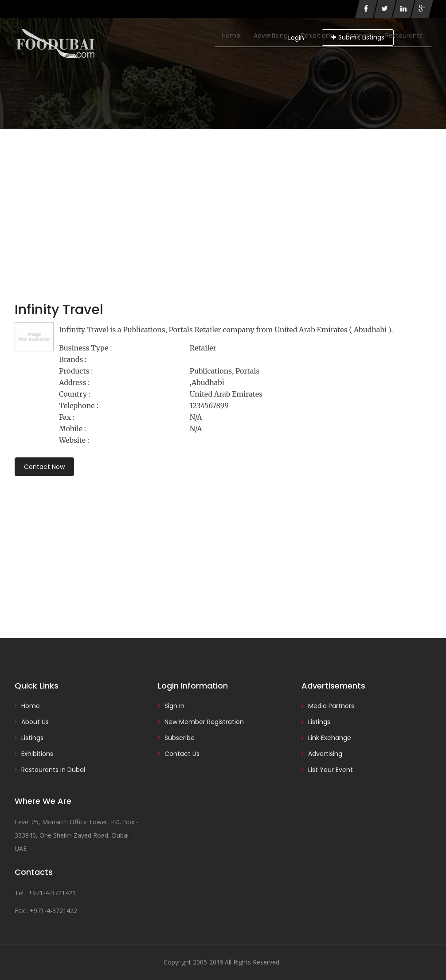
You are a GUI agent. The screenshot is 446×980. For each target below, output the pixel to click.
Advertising (271, 35)
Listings (32, 738)
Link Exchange (330, 738)
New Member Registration (204, 722)
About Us (35, 722)
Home (231, 35)
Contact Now (44, 467)
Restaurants (404, 35)
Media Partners (331, 706)
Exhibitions (317, 35)
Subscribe (180, 738)
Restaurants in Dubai (53, 770)
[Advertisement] (223, 196)
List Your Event (331, 770)
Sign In (174, 706)
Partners (359, 35)
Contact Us (182, 754)
